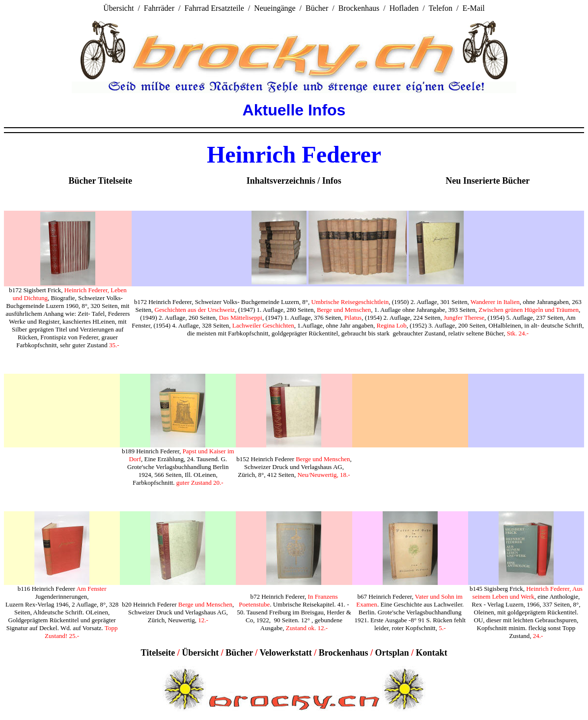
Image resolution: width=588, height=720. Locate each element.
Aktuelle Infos (294, 110)
